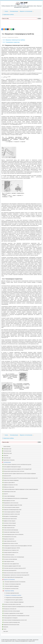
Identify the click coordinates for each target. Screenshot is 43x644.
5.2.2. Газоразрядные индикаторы (11, 42)
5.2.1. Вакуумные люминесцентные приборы (14, 40)
